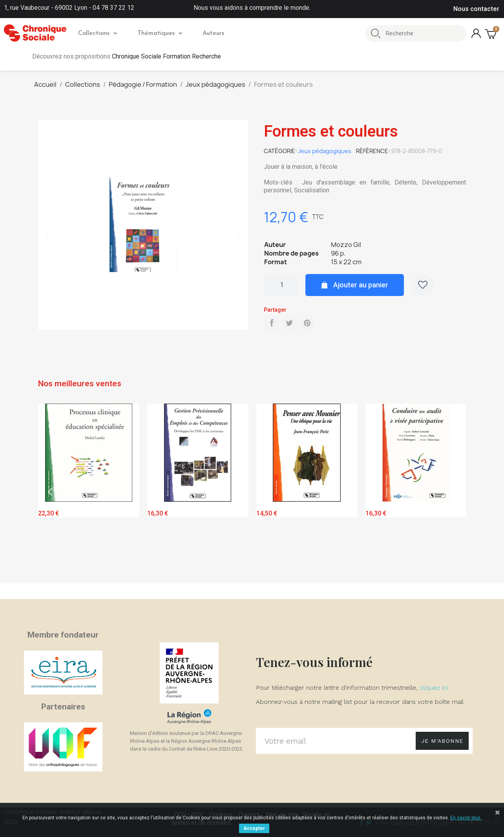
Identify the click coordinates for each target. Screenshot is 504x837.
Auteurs (213, 33)
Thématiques (160, 33)
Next (454, 492)
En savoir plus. (466, 818)
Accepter (254, 828)
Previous (50, 492)
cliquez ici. (434, 688)
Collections (98, 33)
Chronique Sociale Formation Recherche (166, 56)
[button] (48, 238)
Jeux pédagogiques (325, 151)
